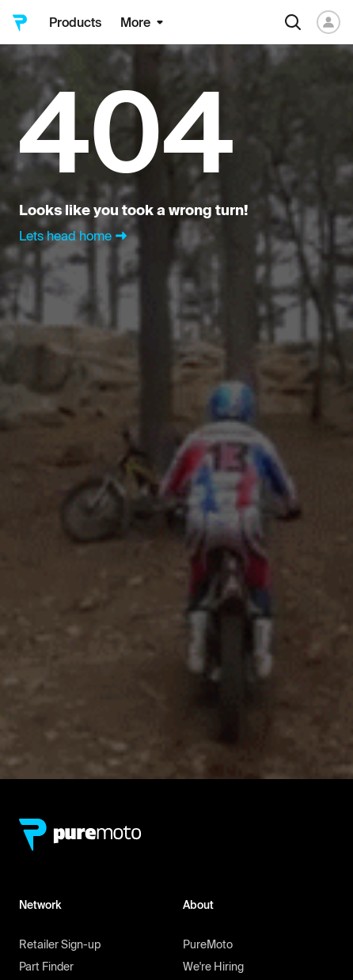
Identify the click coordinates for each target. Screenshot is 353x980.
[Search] (293, 22)
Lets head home (75, 236)
